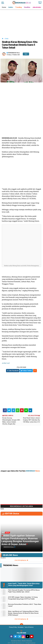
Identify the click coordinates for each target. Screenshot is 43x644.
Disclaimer (21, 627)
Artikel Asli (6, 363)
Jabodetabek (37, 7)
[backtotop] (22, 625)
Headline (27, 7)
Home (4, 7)
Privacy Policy (13, 627)
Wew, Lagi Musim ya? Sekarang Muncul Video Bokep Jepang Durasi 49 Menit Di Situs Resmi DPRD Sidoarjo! (23, 613)
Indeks (11, 7)
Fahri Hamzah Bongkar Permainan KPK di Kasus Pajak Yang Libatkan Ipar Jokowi (24, 591)
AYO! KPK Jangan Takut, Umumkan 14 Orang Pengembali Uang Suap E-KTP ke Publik (23, 598)
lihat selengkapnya (21, 560)
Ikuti (26, 54)
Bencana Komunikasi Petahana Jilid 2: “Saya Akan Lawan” (25, 605)
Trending (19, 7)
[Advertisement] (22, 21)
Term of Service (29, 627)
